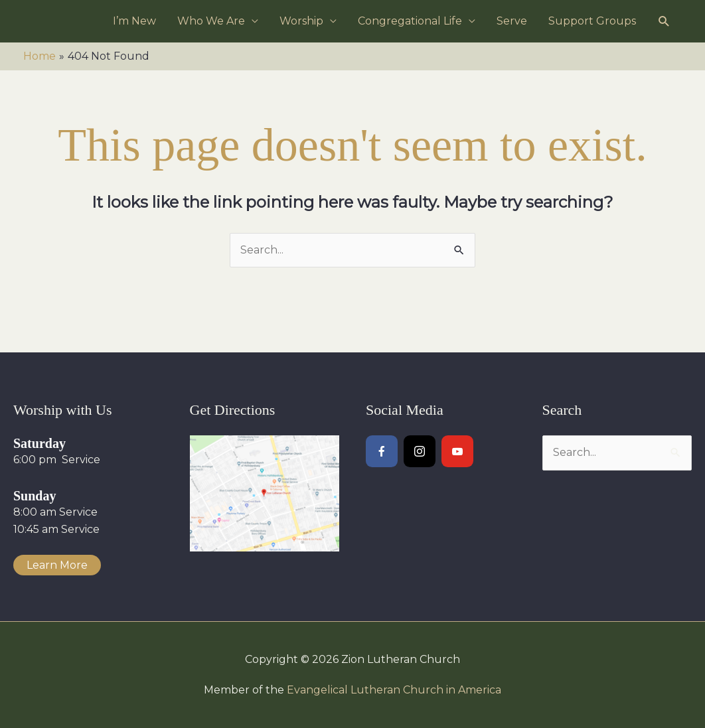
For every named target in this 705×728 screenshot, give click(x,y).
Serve (512, 21)
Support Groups (592, 21)
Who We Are (211, 21)
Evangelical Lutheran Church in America (394, 690)
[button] (664, 22)
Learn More (57, 565)
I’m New (134, 21)
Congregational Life (410, 21)
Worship (301, 21)
